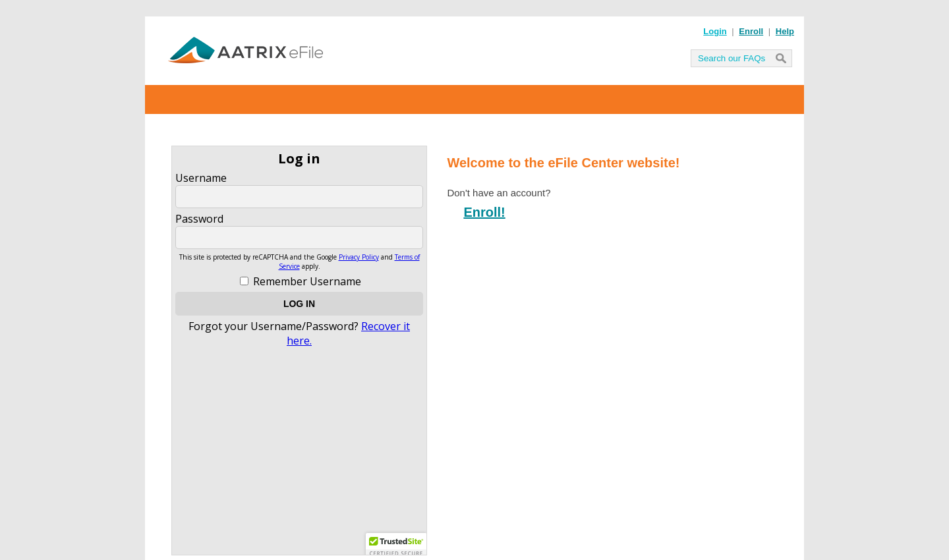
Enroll (751, 31)
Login (715, 31)
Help (785, 31)
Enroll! (484, 212)
